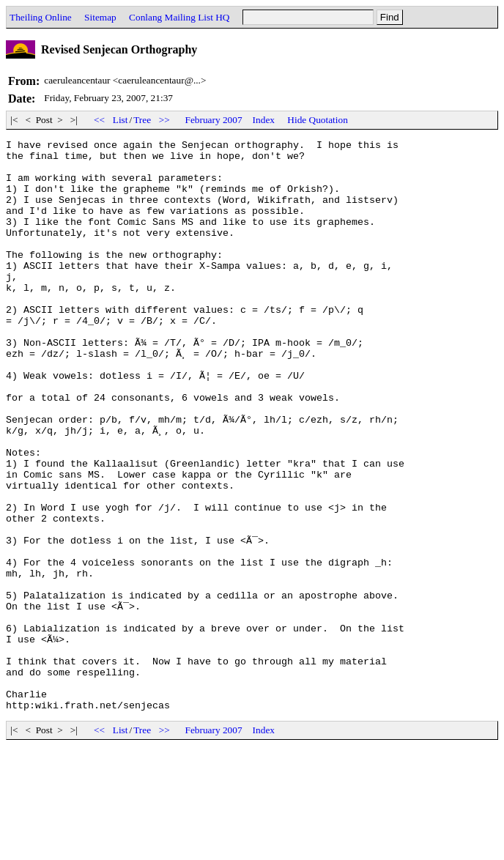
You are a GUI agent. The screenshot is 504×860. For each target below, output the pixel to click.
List (121, 120)
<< (100, 120)
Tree (142, 120)
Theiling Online (41, 17)
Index (264, 120)
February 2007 (214, 120)
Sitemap (100, 17)
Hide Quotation (318, 120)
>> (164, 120)
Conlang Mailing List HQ (179, 17)
